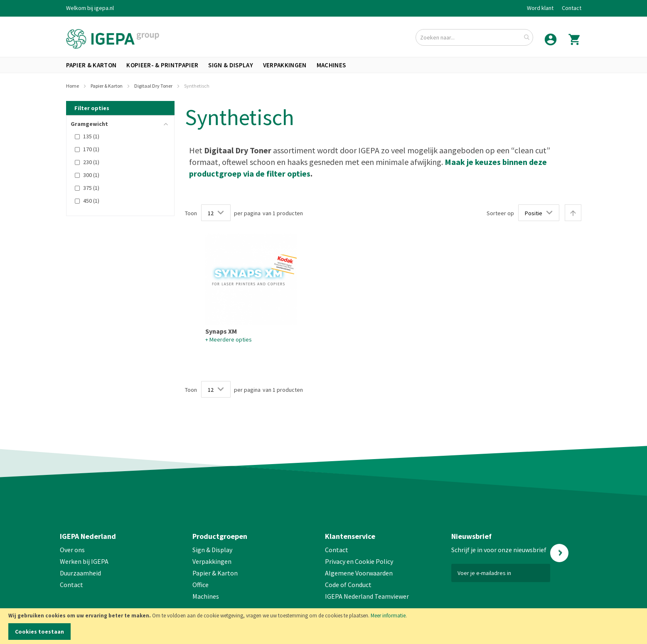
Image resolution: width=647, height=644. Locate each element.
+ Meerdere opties (229, 339)
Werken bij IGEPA (84, 561)
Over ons (72, 550)
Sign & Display (212, 550)
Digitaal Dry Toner (154, 86)
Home (73, 86)
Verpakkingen (212, 561)
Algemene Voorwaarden (359, 573)
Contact (572, 8)
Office (201, 585)
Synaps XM (221, 331)
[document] (323, 626)
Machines (206, 596)
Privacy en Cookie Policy (359, 561)
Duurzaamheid (80, 573)
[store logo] (113, 39)
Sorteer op (500, 213)
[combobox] (474, 37)
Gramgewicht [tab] (89, 124)
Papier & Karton (107, 86)
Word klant (540, 8)
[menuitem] (91, 65)
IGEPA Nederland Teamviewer (367, 596)
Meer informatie (388, 616)
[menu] (324, 65)
